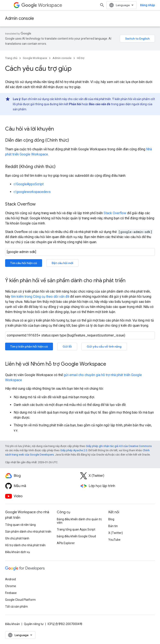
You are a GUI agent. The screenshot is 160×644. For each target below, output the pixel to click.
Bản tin (113, 526)
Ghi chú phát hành (17, 538)
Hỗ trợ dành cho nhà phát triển (25, 545)
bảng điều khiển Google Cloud (76, 536)
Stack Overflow (115, 213)
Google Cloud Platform (20, 600)
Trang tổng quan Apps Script (76, 529)
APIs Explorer (66, 543)
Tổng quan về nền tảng (20, 525)
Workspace (42, 5)
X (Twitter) (116, 533)
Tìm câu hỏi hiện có (24, 263)
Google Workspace (35, 58)
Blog (111, 519)
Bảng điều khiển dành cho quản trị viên (79, 521)
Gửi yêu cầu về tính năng (104, 346)
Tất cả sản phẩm (16, 607)
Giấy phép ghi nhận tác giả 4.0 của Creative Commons (119, 446)
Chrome (11, 586)
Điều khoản (12, 624)
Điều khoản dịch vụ (18, 552)
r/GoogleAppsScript (29, 184)
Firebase (11, 593)
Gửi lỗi (67, 346)
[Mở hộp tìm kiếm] (102, 5)
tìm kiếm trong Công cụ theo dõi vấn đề (40, 297)
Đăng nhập (148, 5)
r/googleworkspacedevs (32, 192)
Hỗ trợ (81, 58)
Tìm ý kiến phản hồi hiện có (29, 346)
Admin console (20, 18)
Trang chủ (11, 58)
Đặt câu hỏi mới (62, 263)
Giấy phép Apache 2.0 (74, 450)
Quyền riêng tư (34, 624)
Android (10, 579)
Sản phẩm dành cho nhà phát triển (28, 532)
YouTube (114, 540)
